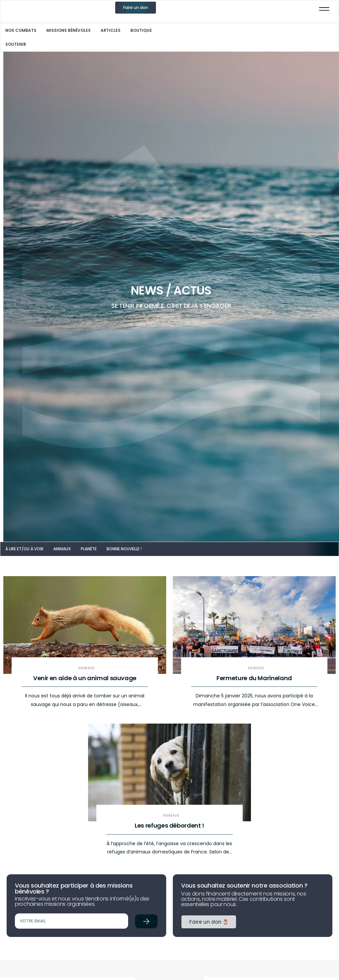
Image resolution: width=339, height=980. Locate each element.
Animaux (63, 551)
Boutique (142, 31)
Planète (89, 551)
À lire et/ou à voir (25, 551)
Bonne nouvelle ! (125, 551)
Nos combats (22, 31)
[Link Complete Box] (85, 653)
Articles (111, 31)
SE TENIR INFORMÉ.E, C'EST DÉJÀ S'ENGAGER (174, 307)
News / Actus (174, 292)
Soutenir (16, 45)
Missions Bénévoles (69, 31)
